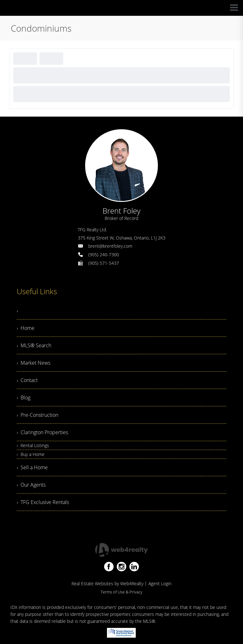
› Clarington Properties (42, 432)
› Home (26, 328)
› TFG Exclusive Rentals (43, 502)
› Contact (27, 380)
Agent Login (160, 583)
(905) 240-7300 (104, 255)
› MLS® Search (34, 345)
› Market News (34, 363)
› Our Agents (31, 485)
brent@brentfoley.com (110, 246)
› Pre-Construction (37, 415)
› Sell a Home (32, 467)
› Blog (24, 398)
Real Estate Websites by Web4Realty (107, 583)
